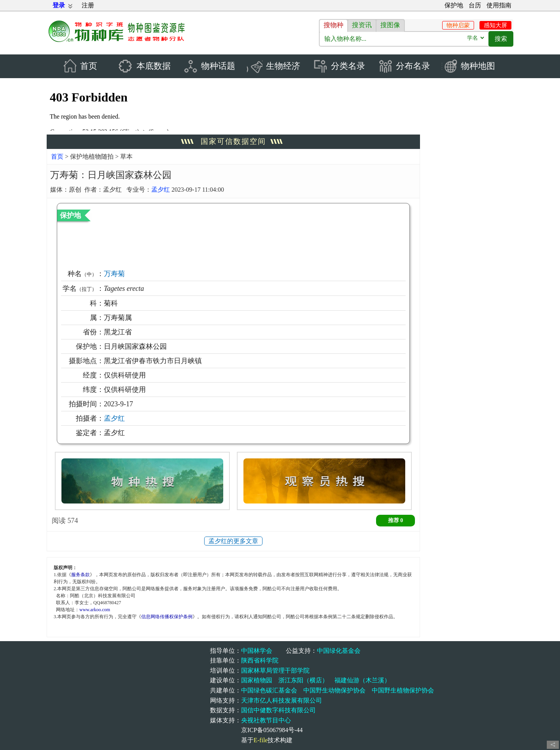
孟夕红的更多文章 (233, 541)
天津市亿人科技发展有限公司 (282, 700)
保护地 (454, 5)
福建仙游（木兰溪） (362, 681)
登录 (59, 5)
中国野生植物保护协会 (403, 690)
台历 (475, 5)
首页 (57, 156)
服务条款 (80, 575)
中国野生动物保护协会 (334, 690)
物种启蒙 (458, 25)
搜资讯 (362, 25)
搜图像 (390, 25)
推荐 (396, 521)
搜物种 (333, 25)
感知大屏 (495, 25)
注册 (88, 5)
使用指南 (499, 5)
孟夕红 (161, 190)
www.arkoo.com (95, 610)
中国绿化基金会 (339, 651)
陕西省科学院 (260, 661)
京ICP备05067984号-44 (272, 730)
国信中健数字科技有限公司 (278, 711)
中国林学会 (257, 651)
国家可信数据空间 (233, 142)
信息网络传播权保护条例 (167, 617)
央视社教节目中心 (266, 720)
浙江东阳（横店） (303, 681)
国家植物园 (257, 681)
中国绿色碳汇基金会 (269, 690)
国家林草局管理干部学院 (275, 670)
